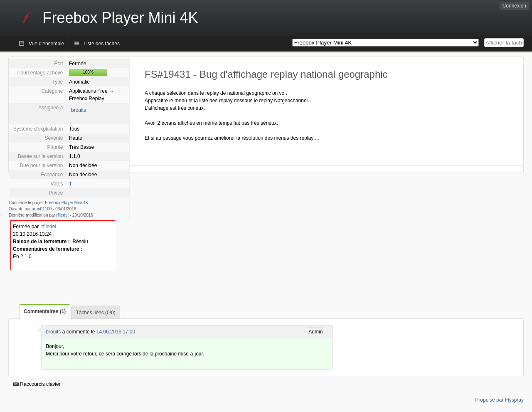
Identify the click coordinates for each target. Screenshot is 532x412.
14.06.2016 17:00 (116, 332)
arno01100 (42, 209)
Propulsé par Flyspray (499, 400)
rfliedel (63, 215)
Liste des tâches (102, 44)
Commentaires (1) (45, 311)
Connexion (514, 6)
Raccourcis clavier (37, 384)
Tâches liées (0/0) (95, 313)
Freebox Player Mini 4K (66, 203)
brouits (79, 110)
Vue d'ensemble (46, 44)
